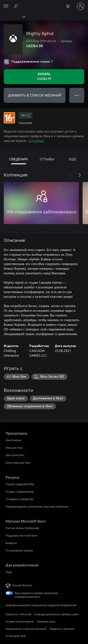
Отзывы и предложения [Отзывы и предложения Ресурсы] (20, 492)
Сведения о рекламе (62, 629)
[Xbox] (12, 17)
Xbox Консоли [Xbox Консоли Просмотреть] (13, 440)
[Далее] (80, 175)
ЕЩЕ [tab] (73, 159)
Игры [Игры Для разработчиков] (9, 572)
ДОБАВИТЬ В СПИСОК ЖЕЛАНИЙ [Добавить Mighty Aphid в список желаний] (35, 95)
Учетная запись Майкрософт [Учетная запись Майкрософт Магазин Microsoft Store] (23, 528)
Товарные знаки (46, 621)
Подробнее (36, 141)
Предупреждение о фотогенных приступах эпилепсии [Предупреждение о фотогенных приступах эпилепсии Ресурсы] (37, 506)
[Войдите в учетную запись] (80, 6)
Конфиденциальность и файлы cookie (56, 614)
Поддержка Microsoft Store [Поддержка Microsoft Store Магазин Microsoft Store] (21, 535)
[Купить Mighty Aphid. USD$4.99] (44, 77)
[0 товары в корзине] (69, 6)
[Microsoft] (44, 4)
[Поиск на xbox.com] (16, 6)
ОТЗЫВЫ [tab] (47, 159)
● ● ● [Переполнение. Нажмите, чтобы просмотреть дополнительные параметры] (77, 95)
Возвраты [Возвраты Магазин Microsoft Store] (11, 543)
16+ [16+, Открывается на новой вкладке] (26, 115)
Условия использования (20, 621)
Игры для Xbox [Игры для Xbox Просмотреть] (14, 448)
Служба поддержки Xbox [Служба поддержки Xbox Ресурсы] (20, 484)
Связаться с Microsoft (18, 614)
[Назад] (70, 175)
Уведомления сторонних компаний (26, 629)
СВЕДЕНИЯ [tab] (19, 159)
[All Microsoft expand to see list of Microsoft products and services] (6, 6)
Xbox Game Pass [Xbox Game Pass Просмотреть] (15, 455)
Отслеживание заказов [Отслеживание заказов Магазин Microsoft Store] (19, 550)
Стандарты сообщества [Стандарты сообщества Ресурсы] (19, 499)
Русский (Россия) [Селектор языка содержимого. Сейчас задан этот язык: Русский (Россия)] (22, 585)
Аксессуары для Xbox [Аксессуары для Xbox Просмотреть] (18, 463)
